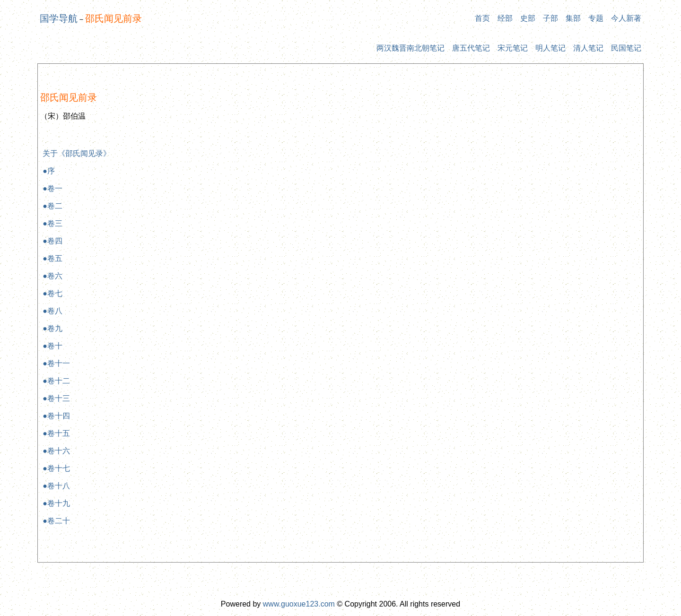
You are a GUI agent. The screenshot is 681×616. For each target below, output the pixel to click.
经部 (505, 18)
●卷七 (52, 293)
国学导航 (59, 18)
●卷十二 (56, 381)
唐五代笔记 (471, 48)
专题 (596, 18)
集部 (573, 18)
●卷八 (52, 311)
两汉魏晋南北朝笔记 (410, 48)
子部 (550, 18)
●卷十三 (56, 398)
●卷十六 (56, 451)
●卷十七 (56, 468)
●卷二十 (56, 521)
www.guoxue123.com (299, 604)
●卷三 (52, 223)
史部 (528, 18)
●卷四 (52, 241)
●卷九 (52, 328)
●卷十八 (56, 486)
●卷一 (52, 188)
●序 (49, 171)
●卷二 (52, 206)
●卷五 (52, 258)
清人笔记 (588, 48)
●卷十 (52, 346)
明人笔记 (550, 48)
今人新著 (626, 18)
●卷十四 (56, 416)
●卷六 (52, 276)
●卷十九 (56, 503)
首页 (482, 18)
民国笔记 (626, 48)
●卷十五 (56, 433)
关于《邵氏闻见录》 (77, 153)
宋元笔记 (513, 48)
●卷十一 (56, 363)
